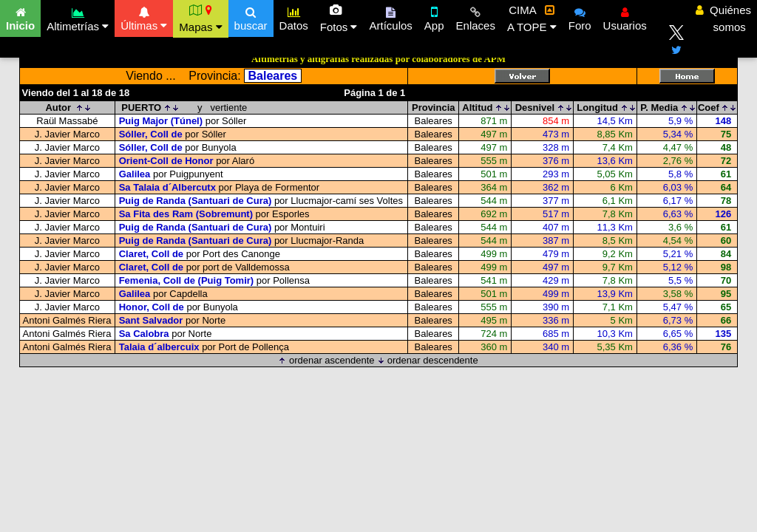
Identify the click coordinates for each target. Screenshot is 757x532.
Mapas (200, 18)
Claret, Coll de (151, 254)
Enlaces (476, 17)
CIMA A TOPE (532, 18)
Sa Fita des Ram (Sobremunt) (186, 214)
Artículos (390, 17)
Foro (580, 17)
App (434, 17)
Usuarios (625, 17)
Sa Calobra (144, 334)
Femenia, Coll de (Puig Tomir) (187, 280)
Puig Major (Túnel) (161, 121)
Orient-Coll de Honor (166, 161)
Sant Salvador (151, 320)
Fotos (339, 18)
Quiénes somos (723, 18)
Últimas (144, 17)
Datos (294, 17)
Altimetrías (78, 17)
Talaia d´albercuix (159, 347)
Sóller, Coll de (151, 134)
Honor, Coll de (152, 307)
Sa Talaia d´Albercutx (167, 187)
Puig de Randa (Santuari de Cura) (196, 201)
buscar (251, 17)
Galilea (135, 174)
